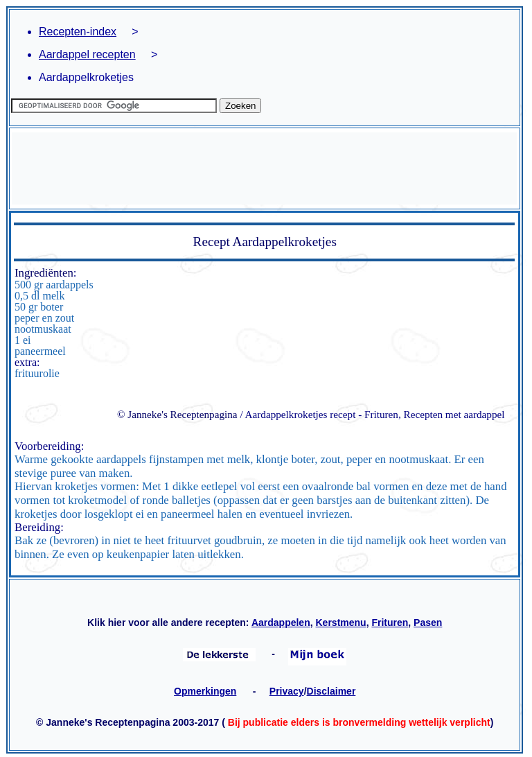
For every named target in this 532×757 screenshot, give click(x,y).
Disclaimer (331, 691)
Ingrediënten (44, 273)
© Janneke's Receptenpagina (177, 414)
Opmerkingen (205, 691)
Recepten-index (78, 32)
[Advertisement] (264, 168)
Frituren (390, 623)
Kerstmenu (341, 623)
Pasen (428, 623)
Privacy (287, 691)
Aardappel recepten (87, 54)
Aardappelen (281, 623)
